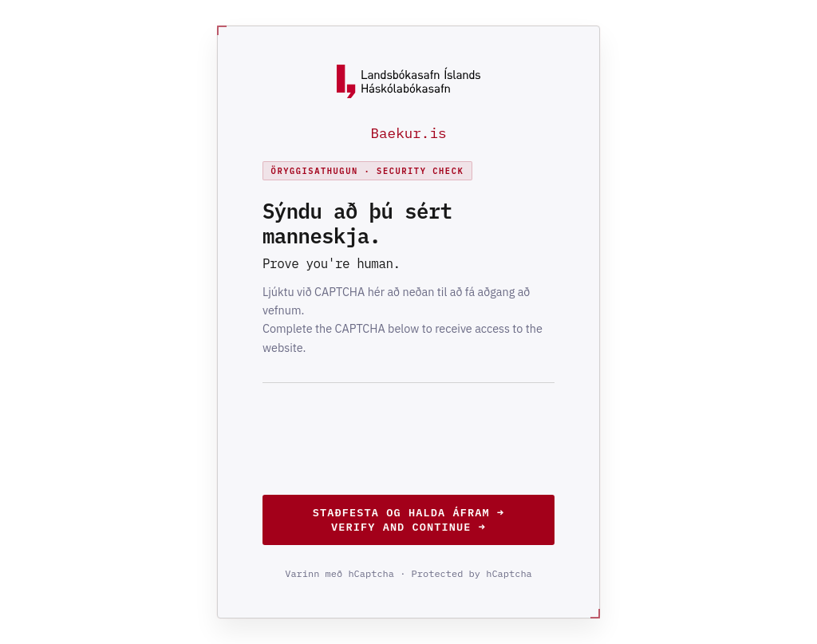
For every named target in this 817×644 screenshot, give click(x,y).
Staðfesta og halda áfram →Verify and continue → (408, 520)
